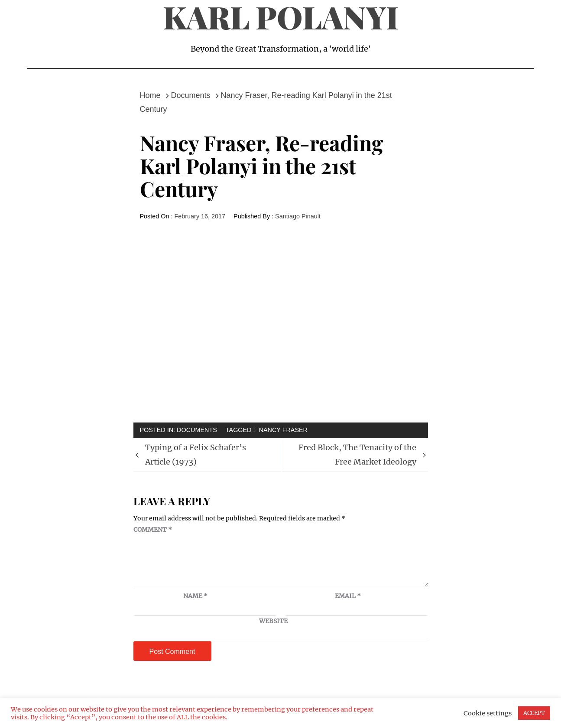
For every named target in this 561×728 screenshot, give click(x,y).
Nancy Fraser (283, 430)
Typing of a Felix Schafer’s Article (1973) (196, 454)
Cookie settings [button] (488, 713)
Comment (153, 530)
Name (195, 596)
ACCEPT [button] (534, 713)
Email (348, 596)
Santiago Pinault (298, 216)
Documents (197, 430)
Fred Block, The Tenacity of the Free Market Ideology (357, 454)
